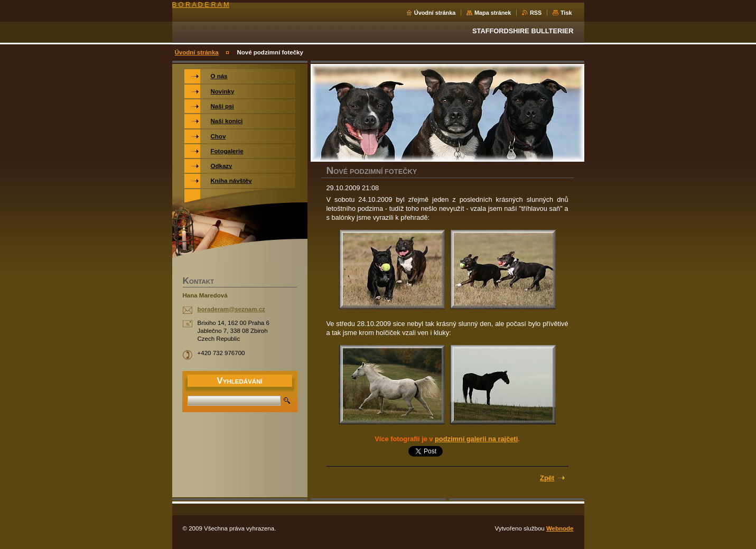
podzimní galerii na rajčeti (476, 439)
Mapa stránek (493, 13)
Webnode (560, 528)
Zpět (547, 478)
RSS (536, 13)
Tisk (566, 13)
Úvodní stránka (435, 13)
